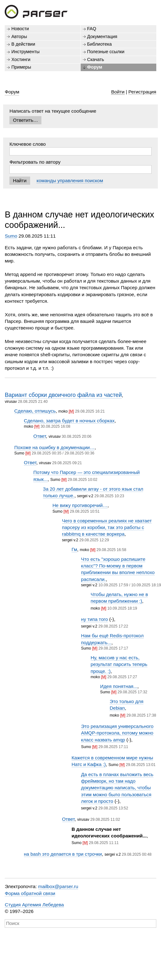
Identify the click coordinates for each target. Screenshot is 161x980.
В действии (23, 44)
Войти (118, 92)
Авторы (19, 37)
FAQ (92, 29)
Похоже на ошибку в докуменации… (55, 447)
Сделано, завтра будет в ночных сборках (69, 421)
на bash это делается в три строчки (63, 854)
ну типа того (94, 619)
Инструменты (25, 52)
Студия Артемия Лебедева (34, 905)
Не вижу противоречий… (80, 505)
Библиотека (100, 44)
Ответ (40, 436)
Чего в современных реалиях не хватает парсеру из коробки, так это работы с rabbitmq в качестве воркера (107, 527)
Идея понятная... (119, 686)
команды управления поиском (70, 180)
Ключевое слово (28, 144)
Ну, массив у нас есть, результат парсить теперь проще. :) (119, 664)
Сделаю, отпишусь (35, 411)
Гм (74, 549)
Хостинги (21, 59)
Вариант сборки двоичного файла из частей (63, 395)
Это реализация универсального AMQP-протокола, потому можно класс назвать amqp (117, 733)
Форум (95, 67)
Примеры (21, 67)
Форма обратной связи (30, 893)
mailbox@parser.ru (58, 886)
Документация (102, 37)
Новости (20, 29)
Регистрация (142, 92)
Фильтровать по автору (35, 162)
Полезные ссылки (106, 52)
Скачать (96, 59)
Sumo (11, 236)
